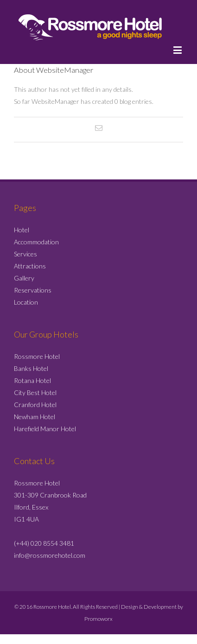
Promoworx (98, 619)
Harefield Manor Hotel (45, 429)
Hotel (22, 230)
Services (25, 254)
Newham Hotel (35, 417)
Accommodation (36, 242)
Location (26, 302)
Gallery (24, 278)
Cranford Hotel (35, 405)
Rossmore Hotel (37, 356)
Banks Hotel (31, 368)
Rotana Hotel (32, 380)
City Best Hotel (35, 392)
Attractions (30, 266)
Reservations (33, 290)
